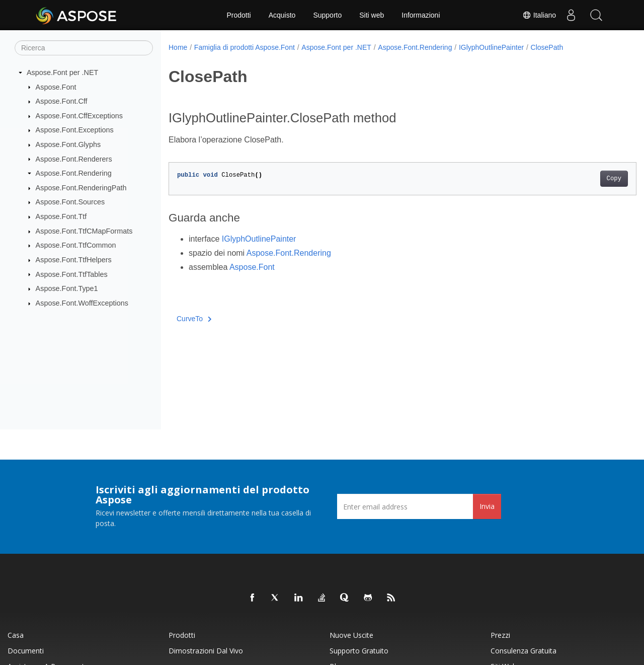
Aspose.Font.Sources (70, 202)
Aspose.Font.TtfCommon (76, 245)
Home (178, 47)
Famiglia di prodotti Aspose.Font (245, 47)
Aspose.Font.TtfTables (72, 274)
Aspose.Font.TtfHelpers (74, 260)
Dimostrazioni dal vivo (206, 651)
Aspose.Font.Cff (62, 101)
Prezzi (500, 635)
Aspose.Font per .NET (62, 72)
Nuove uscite (351, 635)
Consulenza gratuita (524, 651)
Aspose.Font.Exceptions (75, 130)
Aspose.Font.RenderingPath (81, 188)
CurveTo (194, 319)
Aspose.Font (56, 87)
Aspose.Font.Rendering (74, 173)
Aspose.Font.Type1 (67, 288)
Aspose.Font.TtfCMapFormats (84, 231)
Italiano (539, 15)
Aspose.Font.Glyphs (68, 144)
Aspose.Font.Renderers (74, 159)
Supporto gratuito (359, 651)
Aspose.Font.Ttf (61, 216)
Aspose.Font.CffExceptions (79, 116)
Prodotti (238, 15)
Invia (487, 506)
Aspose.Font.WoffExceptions (82, 303)
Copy (581, 179)
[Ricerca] (84, 48)
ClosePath (547, 47)
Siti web (372, 15)
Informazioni (421, 15)
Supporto (327, 15)
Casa (16, 635)
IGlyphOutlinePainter (491, 47)
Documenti (26, 651)
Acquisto (282, 15)
